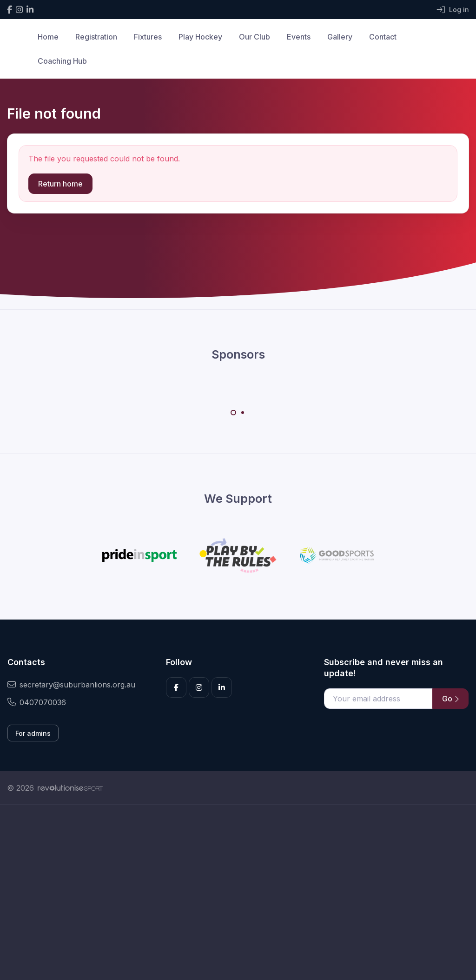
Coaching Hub (62, 61)
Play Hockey (200, 37)
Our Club (255, 37)
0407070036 (37, 702)
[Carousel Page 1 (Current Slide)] (233, 413)
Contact (383, 37)
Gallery (340, 37)
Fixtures (148, 37)
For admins (33, 733)
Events (299, 37)
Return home (60, 184)
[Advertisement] (238, 893)
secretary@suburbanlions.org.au (71, 685)
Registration (96, 37)
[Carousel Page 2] (243, 413)
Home (48, 37)
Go (450, 699)
